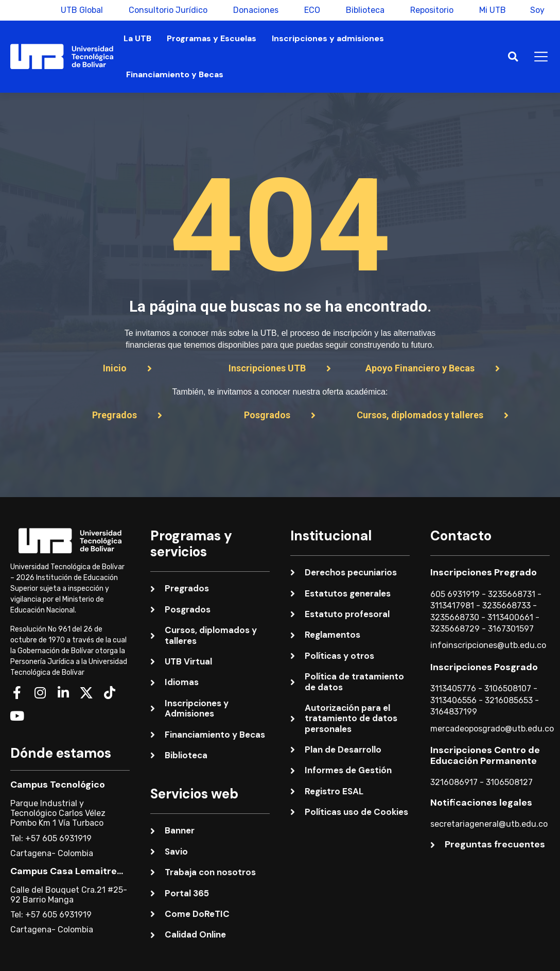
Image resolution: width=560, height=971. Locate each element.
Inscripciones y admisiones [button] (328, 38)
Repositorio (430, 10)
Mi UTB (491, 10)
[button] (513, 57)
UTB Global (80, 10)
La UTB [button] (137, 38)
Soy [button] (537, 10)
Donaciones (254, 10)
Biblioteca (364, 10)
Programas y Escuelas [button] (212, 38)
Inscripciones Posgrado (484, 667)
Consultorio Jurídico (167, 10)
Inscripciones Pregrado (484, 572)
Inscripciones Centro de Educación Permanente (485, 756)
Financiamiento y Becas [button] (175, 74)
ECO (311, 10)
